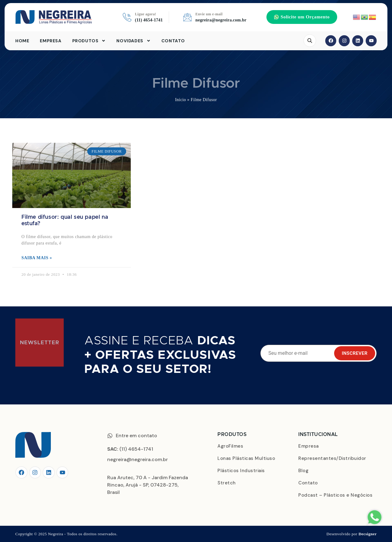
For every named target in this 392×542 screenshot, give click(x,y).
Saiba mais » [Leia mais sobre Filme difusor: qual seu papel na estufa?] (37, 258)
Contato (173, 41)
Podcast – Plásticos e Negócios (335, 495)
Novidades (133, 41)
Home (22, 41)
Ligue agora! (146, 14)
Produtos (89, 41)
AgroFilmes (230, 446)
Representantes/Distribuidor (332, 458)
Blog (303, 471)
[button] (302, 17)
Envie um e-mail (209, 14)
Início (181, 100)
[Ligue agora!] (127, 17)
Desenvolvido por (352, 534)
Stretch (227, 483)
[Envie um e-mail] (187, 17)
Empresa (51, 41)
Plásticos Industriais (241, 471)
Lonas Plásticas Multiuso (246, 458)
